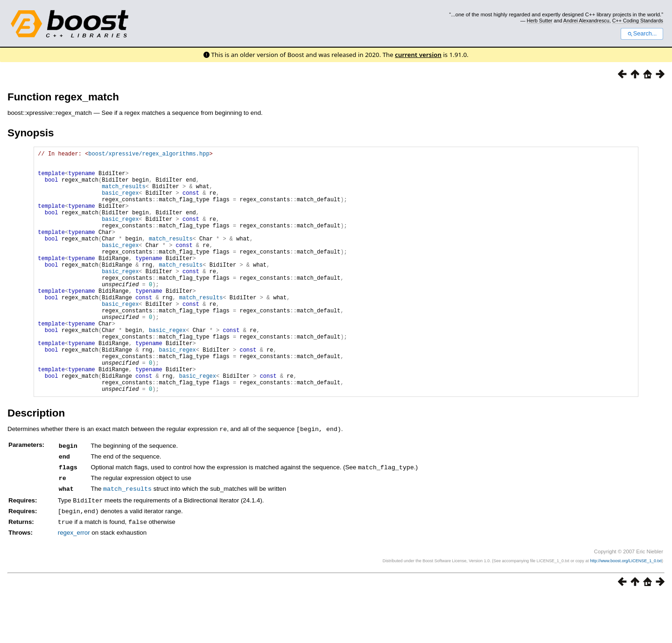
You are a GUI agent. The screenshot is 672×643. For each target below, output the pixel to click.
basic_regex (120, 202)
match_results (124, 194)
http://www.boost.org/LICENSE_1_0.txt (626, 608)
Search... (642, 34)
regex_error (74, 580)
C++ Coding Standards (638, 21)
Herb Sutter (540, 21)
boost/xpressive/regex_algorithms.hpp (149, 155)
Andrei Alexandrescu (586, 21)
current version (418, 55)
